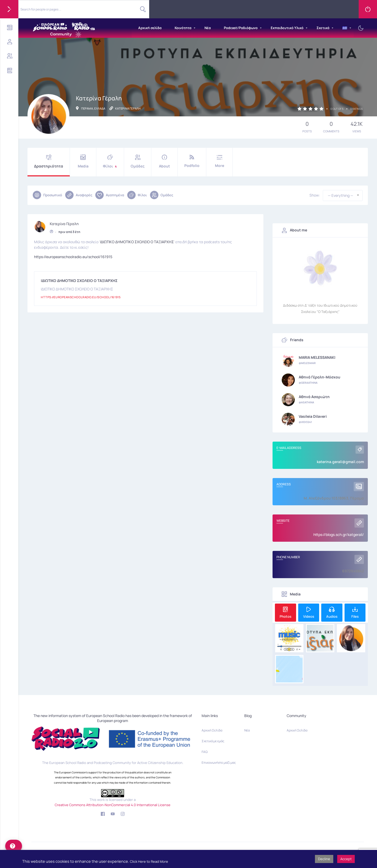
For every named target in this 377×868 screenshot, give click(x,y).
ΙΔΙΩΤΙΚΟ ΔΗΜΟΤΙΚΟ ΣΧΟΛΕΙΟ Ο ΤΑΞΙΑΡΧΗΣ (137, 240)
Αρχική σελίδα (150, 28)
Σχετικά (323, 28)
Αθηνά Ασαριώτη (314, 397)
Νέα (208, 28)
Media (83, 162)
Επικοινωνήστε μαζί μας (219, 763)
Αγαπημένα (110, 195)
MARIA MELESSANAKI (317, 357)
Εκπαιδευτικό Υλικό (287, 28)
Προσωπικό (47, 195)
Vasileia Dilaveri (313, 416)
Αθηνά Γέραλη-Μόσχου (320, 377)
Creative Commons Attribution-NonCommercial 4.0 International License (113, 805)
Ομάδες (138, 162)
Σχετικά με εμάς (213, 741)
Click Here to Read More (149, 861)
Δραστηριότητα (49, 162)
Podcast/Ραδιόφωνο (241, 28)
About (164, 162)
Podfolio (192, 161)
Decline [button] (324, 859)
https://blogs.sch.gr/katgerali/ (339, 535)
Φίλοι (110, 162)
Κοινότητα (183, 28)
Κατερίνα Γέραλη (64, 223)
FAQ (205, 752)
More (219, 161)
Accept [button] (346, 859)
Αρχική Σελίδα (212, 730)
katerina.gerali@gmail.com (340, 462)
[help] (14, 846)
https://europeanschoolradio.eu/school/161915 (73, 255)
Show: (315, 195)
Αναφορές (79, 195)
